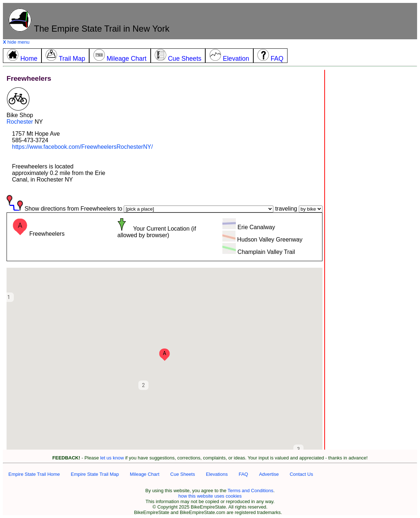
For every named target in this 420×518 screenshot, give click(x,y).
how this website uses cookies (210, 496)
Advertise (269, 474)
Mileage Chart (145, 474)
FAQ (243, 474)
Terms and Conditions (250, 491)
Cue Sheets (183, 474)
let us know (112, 458)
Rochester (20, 122)
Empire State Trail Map (95, 474)
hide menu (16, 42)
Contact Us (301, 474)
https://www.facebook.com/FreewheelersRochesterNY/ (82, 147)
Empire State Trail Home (34, 474)
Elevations (217, 474)
